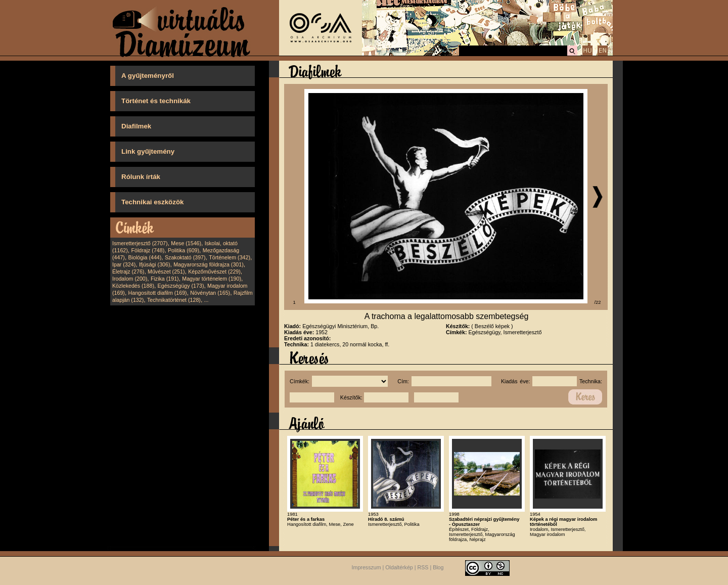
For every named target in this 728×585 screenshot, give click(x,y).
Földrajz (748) (148, 250)
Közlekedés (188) (133, 286)
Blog (438, 567)
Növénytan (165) (210, 293)
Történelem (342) (230, 257)
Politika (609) (184, 250)
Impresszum (367, 567)
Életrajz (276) (128, 272)
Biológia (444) (145, 257)
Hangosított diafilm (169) (158, 293)
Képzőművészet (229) (214, 272)
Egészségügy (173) (181, 286)
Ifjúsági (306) (155, 264)
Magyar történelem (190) (212, 279)
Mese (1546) (186, 243)
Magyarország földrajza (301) (209, 264)
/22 (598, 302)
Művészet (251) (166, 272)
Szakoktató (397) (185, 257)
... (207, 300)
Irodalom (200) (130, 279)
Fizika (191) (165, 279)
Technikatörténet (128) (174, 300)
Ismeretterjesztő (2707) (140, 243)
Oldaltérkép (399, 567)
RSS (423, 567)
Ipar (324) (124, 264)
